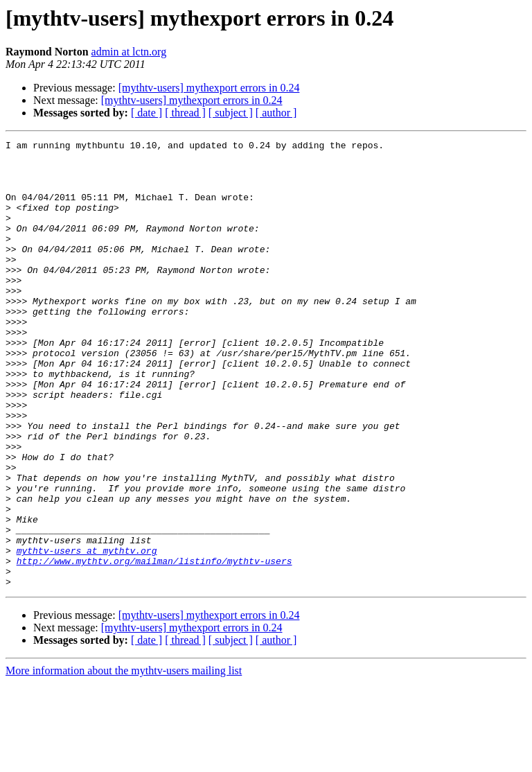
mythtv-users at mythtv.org (87, 633)
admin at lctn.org (129, 52)
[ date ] (147, 113)
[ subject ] (231, 113)
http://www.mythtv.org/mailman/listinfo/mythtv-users (154, 646)
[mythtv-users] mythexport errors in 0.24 (209, 88)
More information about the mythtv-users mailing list (124, 760)
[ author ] (276, 113)
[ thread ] (185, 113)
